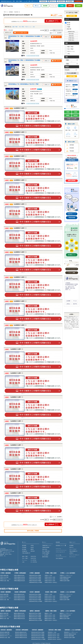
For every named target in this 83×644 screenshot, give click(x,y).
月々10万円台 (34, 562)
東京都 (68, 23)
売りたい (37, 6)
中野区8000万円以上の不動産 (36, 582)
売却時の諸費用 (46, 553)
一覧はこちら (72, 100)
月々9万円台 (34, 560)
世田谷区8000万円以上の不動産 (38, 639)
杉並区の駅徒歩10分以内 (19, 596)
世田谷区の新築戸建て (5, 632)
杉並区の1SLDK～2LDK (50, 596)
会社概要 (68, 301)
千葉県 (68, 27)
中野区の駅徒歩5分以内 (19, 575)
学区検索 (72, 151)
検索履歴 (70, 1)
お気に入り (52, 1)
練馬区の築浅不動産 (64, 617)
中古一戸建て (22, 27)
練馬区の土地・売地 (4, 619)
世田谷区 (76, 115)
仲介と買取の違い (46, 551)
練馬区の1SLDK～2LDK (50, 615)
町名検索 (72, 148)
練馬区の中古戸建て (4, 615)
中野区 (68, 112)
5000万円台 (33, 558)
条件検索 (72, 145)
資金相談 (45, 6)
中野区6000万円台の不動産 (35, 579)
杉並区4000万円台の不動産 (35, 594)
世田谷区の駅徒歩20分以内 (21, 637)
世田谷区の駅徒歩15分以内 (21, 636)
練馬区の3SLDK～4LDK (50, 619)
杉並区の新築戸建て (4, 594)
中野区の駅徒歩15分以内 (19, 579)
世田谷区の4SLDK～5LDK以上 (55, 639)
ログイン (78, 1)
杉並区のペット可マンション (66, 594)
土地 (34, 27)
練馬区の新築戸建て (4, 613)
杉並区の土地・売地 (4, 600)
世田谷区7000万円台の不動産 (38, 637)
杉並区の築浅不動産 (64, 598)
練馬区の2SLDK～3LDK (50, 617)
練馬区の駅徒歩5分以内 (19, 613)
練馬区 (68, 115)
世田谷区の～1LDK (52, 632)
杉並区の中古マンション (5, 598)
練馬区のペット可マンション (66, 613)
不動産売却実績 (72, 218)
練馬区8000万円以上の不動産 (36, 620)
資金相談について (61, 546)
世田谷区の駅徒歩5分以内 (21, 632)
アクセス (75, 301)
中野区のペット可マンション (66, 575)
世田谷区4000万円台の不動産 (38, 632)
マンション (68, 136)
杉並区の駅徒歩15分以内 (19, 598)
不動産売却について (72, 214)
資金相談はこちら (72, 255)
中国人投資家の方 (26, 553)
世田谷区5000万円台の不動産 (38, 634)
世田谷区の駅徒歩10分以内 (21, 634)
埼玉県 (68, 25)
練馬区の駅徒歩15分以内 (19, 617)
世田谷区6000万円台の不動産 (38, 636)
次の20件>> (60, 33)
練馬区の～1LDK (48, 613)
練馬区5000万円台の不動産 (35, 615)
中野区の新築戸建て (4, 575)
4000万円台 (33, 556)
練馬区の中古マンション (5, 617)
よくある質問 (45, 555)
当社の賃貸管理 (59, 558)
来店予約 (75, 304)
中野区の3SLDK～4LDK (50, 581)
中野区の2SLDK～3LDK (50, 579)
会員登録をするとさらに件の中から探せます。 (37, 21)
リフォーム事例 (72, 273)
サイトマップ (72, 557)
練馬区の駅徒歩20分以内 (19, 619)
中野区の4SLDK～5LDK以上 (51, 582)
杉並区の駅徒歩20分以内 (19, 600)
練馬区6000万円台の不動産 (35, 617)
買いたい (29, 6)
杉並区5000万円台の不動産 (35, 596)
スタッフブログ (73, 549)
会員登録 (78, 6)
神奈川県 (68, 29)
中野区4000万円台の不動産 (35, 575)
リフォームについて (60, 552)
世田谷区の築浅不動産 (69, 636)
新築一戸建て (15, 27)
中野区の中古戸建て (4, 577)
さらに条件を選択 (72, 73)
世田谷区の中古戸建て (5, 634)
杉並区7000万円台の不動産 (35, 600)
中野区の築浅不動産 (64, 579)
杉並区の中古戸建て (4, 596)
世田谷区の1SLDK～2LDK (54, 634)
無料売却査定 (45, 557)
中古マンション (29, 27)
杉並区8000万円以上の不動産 (36, 601)
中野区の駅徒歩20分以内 (19, 581)
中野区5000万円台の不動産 (35, 577)
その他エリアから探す (72, 119)
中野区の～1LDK (48, 575)
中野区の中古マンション (5, 579)
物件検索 (24, 546)
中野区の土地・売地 (4, 581)
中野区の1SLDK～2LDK (50, 577)
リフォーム (54, 6)
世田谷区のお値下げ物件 (70, 637)
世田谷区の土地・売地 (5, 637)
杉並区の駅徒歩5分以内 (19, 594)
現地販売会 (25, 551)
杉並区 (76, 112)
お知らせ (71, 547)
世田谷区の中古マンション (6, 636)
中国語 (62, 6)
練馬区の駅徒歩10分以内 (19, 615)
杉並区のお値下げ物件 (65, 600)
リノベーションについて (72, 269)
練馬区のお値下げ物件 (65, 619)
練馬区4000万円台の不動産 (35, 613)
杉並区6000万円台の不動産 (35, 598)
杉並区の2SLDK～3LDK (50, 598)
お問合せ (70, 6)
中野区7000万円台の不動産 (35, 581)
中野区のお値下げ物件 (65, 581)
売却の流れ (45, 549)
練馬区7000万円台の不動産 (35, 619)
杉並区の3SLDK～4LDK (50, 600)
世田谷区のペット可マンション (71, 632)
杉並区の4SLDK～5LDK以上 (51, 601)
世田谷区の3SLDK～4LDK (54, 637)
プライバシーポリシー (74, 555)
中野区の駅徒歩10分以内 (19, 577)
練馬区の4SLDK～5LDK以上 (51, 620)
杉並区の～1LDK (48, 594)
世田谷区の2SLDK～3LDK (54, 636)
